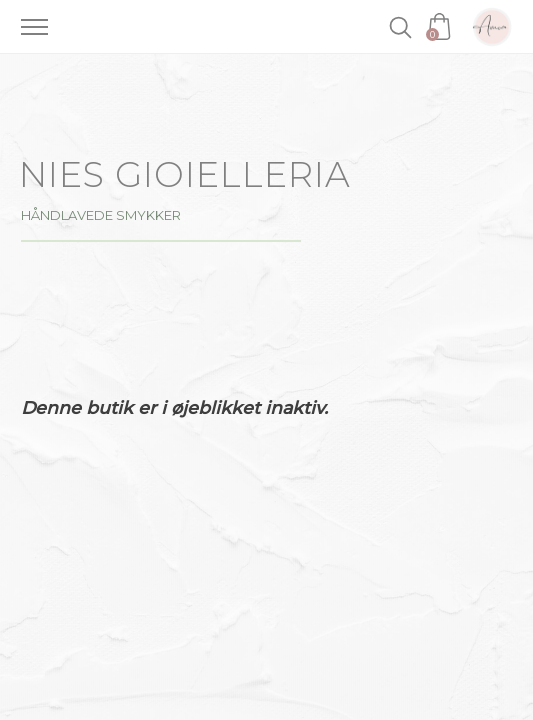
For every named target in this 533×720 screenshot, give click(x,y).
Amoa (492, 27)
